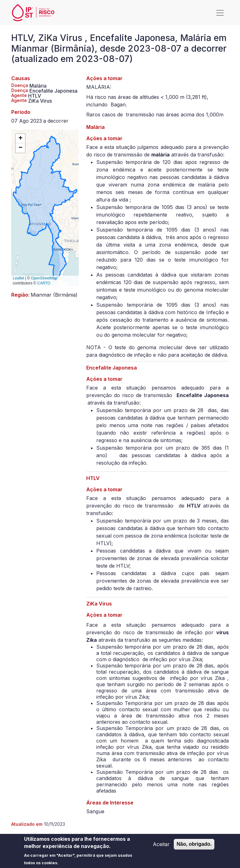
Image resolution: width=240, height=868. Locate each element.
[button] (20, 139)
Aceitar (161, 846)
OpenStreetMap (44, 278)
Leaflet (18, 278)
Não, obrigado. (194, 846)
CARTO (44, 283)
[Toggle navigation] (220, 13)
